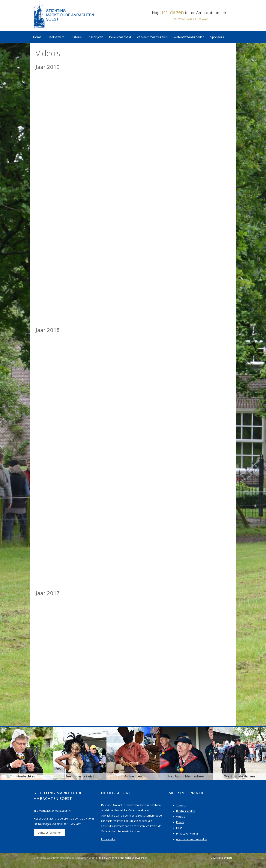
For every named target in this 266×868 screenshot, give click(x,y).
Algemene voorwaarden (191, 839)
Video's (181, 817)
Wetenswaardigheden (189, 37)
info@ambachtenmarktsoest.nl (52, 811)
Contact (181, 805)
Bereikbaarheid (120, 37)
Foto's (180, 822)
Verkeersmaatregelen (152, 37)
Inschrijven (95, 37)
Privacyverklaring (187, 833)
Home (37, 37)
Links (179, 828)
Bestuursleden (185, 811)
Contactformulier (49, 833)
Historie (76, 37)
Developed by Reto (222, 858)
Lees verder (108, 839)
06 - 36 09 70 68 (85, 819)
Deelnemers (56, 37)
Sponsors (217, 37)
